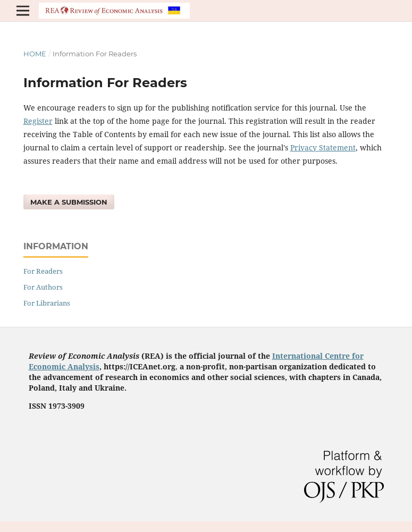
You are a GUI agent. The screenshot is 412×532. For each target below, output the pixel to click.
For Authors (43, 287)
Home (35, 54)
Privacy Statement (323, 147)
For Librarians (47, 303)
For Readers (43, 271)
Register (38, 121)
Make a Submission (69, 202)
